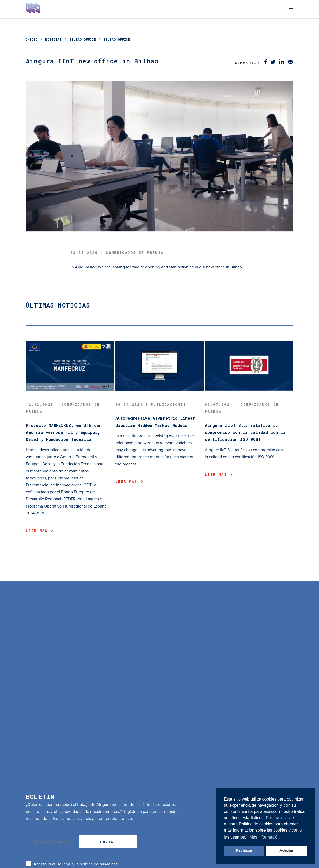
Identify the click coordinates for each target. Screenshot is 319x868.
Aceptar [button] (286, 850)
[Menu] (291, 9)
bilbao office (83, 39)
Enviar (108, 842)
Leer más (39, 531)
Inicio (32, 39)
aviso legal (62, 864)
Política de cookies (257, 824)
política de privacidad (99, 864)
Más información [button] (265, 837)
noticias (53, 39)
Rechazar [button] (244, 850)
